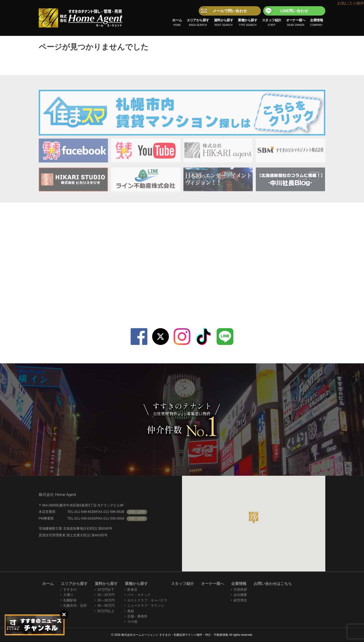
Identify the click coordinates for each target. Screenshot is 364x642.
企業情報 (316, 23)
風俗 (131, 612)
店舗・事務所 (137, 617)
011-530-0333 (249, 297)
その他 (132, 623)
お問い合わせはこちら (273, 585)
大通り (68, 596)
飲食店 (132, 591)
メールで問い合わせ (230, 11)
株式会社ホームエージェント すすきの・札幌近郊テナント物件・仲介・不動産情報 (81, 18)
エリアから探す (198, 23)
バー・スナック (139, 596)
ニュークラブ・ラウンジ (146, 607)
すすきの (70, 591)
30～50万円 (106, 607)
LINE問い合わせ (294, 11)
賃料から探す (224, 23)
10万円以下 (106, 591)
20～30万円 (106, 601)
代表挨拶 (240, 591)
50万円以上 (106, 612)
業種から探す (248, 23)
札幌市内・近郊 (75, 607)
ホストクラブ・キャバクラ (147, 601)
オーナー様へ (296, 23)
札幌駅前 (70, 601)
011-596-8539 (249, 287)
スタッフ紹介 (272, 23)
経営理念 (240, 601)
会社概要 (240, 596)
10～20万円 (106, 596)
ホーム (177, 23)
